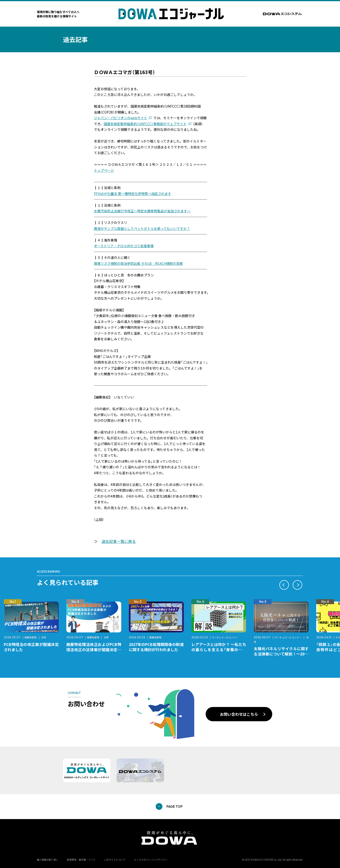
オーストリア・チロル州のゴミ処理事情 (124, 246)
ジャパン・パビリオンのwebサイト (121, 118)
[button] (284, 585)
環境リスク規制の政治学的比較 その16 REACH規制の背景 (138, 263)
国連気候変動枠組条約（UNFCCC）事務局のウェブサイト (145, 124)
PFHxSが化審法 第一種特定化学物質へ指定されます (133, 194)
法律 (44, 637)
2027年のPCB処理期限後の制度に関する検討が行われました (156, 647)
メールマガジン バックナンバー (151, 860)
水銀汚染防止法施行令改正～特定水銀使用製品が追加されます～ (142, 211)
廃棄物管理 (30, 637)
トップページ (104, 170)
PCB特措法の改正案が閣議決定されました (31, 647)
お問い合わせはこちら (239, 714)
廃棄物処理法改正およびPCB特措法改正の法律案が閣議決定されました (94, 650)
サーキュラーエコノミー (225, 637)
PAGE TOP (175, 806)
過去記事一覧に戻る (119, 541)
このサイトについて (115, 860)
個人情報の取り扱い (48, 860)
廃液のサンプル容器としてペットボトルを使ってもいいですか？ (142, 228)
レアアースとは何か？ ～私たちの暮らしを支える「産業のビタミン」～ (219, 650)
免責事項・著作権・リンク (81, 860)
